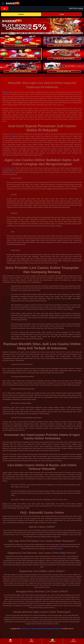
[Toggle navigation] (3, 3)
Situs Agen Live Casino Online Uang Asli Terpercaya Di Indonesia (41, 629)
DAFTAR (21, 14)
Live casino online (9, 168)
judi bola (59, 549)
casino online (12, 134)
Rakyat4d (5, 92)
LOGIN (62, 14)
